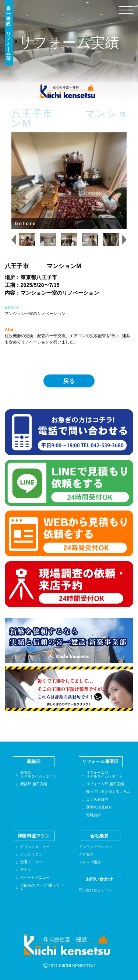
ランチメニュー (33, 854)
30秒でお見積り (99, 807)
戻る (69, 381)
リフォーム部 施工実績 (105, 784)
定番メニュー (31, 862)
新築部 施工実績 (34, 784)
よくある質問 (97, 799)
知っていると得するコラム (108, 792)
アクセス (86, 854)
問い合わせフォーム (95, 890)
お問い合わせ (100, 879)
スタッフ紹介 (90, 862)
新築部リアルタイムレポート (39, 774)
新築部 (34, 762)
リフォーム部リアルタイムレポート (105, 774)
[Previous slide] (14, 240)
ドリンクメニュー (35, 847)
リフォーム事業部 (100, 762)
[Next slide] (124, 240)
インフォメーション (95, 847)
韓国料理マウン (34, 836)
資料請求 (93, 815)
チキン (26, 870)
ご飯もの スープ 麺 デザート (42, 887)
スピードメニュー (35, 877)
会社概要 (99, 836)
